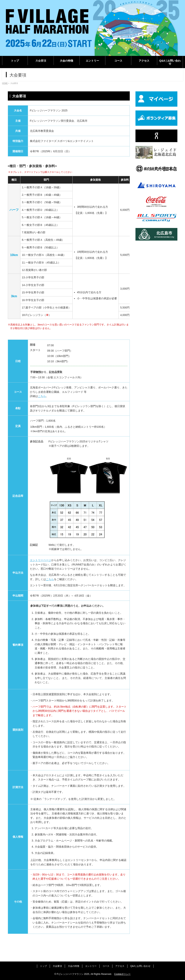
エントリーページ (41, 560)
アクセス (120, 966)
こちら (42, 396)
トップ (43, 966)
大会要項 (57, 966)
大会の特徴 (74, 966)
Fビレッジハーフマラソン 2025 (73, 974)
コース (106, 966)
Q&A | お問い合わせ (140, 966)
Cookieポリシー (122, 974)
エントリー (91, 966)
